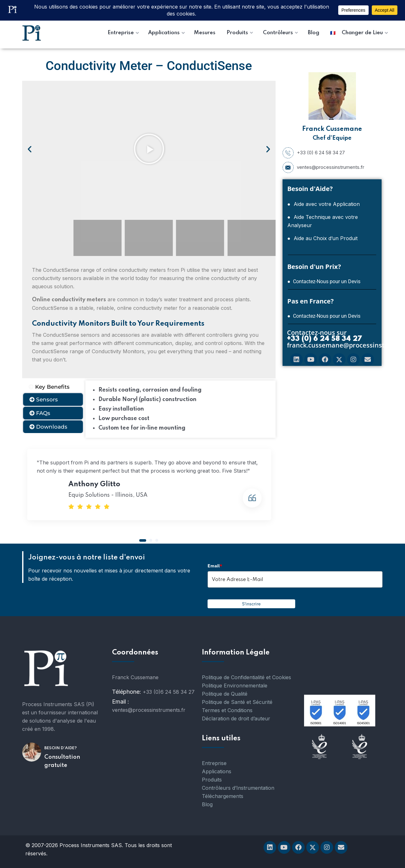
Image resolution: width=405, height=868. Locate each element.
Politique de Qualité (225, 694)
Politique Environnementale (235, 686)
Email (215, 566)
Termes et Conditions (227, 710)
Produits (212, 780)
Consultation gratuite (62, 761)
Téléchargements (223, 796)
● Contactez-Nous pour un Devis (324, 281)
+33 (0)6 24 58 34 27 (169, 692)
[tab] (53, 387)
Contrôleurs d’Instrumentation (238, 788)
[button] (30, 149)
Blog (207, 804)
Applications (217, 771)
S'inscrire (251, 604)
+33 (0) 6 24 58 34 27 (314, 153)
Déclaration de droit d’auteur (236, 718)
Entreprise (214, 763)
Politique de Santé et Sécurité (237, 702)
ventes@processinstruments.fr (323, 167)
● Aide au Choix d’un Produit (322, 238)
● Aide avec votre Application (324, 204)
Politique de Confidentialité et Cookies (246, 677)
